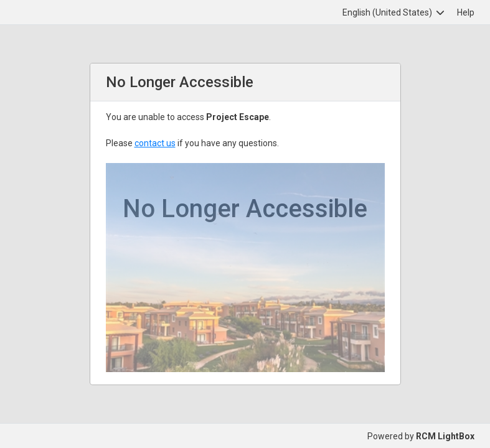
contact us (155, 143)
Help (466, 12)
